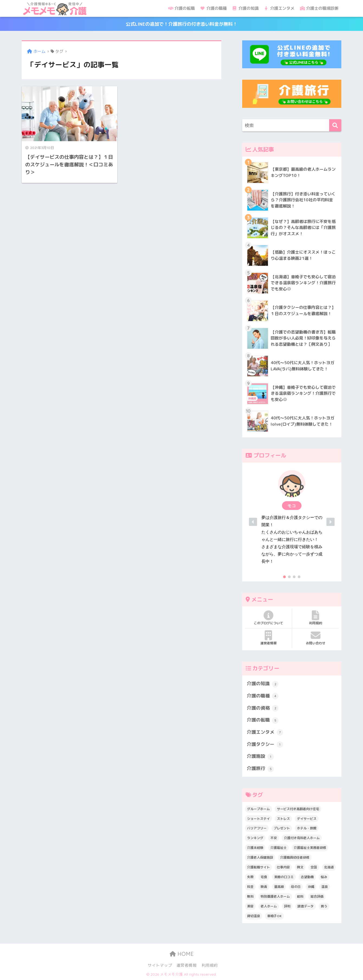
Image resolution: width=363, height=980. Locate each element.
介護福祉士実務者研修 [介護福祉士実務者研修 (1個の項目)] (310, 848)
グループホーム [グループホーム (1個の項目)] (258, 809)
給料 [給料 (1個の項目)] (300, 896)
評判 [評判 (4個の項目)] (287, 906)
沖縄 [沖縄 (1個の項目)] (311, 887)
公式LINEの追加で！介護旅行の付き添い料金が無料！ (181, 24)
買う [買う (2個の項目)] (324, 906)
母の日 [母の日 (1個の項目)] (296, 887)
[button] (292, 522)
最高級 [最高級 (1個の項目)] (279, 887)
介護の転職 (181, 8)
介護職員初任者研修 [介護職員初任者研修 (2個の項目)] (295, 857)
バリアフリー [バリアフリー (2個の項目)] (257, 828)
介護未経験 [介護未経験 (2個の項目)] (255, 848)
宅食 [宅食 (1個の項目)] (264, 877)
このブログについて (268, 618)
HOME (182, 954)
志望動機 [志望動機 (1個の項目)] (307, 877)
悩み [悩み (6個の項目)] (324, 877)
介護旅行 (260, 769)
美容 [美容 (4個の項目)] (250, 906)
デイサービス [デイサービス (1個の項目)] (307, 819)
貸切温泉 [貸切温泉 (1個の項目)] (254, 916)
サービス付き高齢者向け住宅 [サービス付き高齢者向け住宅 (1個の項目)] (298, 809)
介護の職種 (213, 8)
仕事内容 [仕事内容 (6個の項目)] (283, 867)
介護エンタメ (279, 8)
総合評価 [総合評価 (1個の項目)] (317, 896)
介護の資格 (263, 708)
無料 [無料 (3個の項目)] (250, 896)
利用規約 (315, 618)
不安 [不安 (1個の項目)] (274, 838)
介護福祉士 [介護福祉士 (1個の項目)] (278, 848)
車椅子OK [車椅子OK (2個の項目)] (274, 916)
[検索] (335, 125)
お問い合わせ (315, 638)
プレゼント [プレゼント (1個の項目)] (282, 828)
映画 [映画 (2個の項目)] (264, 887)
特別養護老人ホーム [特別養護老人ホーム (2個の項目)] (275, 896)
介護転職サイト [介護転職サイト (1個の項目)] (258, 867)
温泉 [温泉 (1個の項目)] (325, 887)
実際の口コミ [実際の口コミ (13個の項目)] (284, 877)
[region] (292, 522)
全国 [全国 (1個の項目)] (314, 867)
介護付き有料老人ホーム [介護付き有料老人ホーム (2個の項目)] (302, 838)
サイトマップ (160, 965)
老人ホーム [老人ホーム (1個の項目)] (269, 906)
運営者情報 (268, 638)
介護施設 (260, 756)
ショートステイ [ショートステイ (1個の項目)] (258, 819)
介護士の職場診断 (319, 8)
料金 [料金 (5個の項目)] (250, 887)
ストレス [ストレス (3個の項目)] (283, 819)
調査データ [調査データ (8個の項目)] (306, 906)
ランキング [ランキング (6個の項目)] (255, 838)
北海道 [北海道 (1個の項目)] (329, 867)
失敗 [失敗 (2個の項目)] (250, 877)
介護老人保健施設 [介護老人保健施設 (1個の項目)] (260, 857)
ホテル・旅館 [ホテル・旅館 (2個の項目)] (307, 828)
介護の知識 (245, 8)
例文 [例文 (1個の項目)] (300, 867)
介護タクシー (265, 745)
